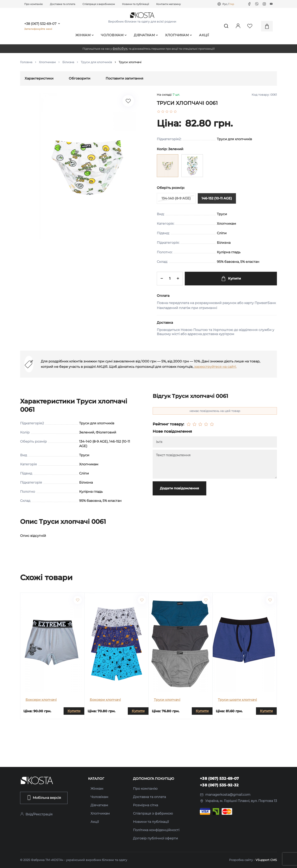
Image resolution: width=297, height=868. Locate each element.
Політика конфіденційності (156, 830)
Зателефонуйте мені (38, 29)
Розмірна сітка (145, 805)
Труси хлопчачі (167, 700)
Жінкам (85, 35)
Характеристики (39, 78)
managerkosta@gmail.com (225, 795)
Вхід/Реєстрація (36, 814)
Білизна (68, 62)
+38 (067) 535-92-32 (219, 785)
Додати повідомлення (179, 488)
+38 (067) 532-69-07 (40, 24)
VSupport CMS (266, 860)
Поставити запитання (124, 78)
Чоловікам (114, 35)
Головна (26, 62)
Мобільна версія (44, 798)
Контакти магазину (168, 4)
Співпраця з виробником (99, 4)
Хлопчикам (178, 35)
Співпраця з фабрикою (153, 813)
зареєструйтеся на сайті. (215, 367)
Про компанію (33, 4)
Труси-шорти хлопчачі (237, 700)
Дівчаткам (146, 35)
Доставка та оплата (63, 4)
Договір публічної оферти (155, 838)
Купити (231, 279)
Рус (225, 4)
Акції (204, 35)
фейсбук (120, 49)
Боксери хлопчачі (41, 700)
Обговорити (80, 78)
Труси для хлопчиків (96, 62)
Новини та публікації (135, 4)
